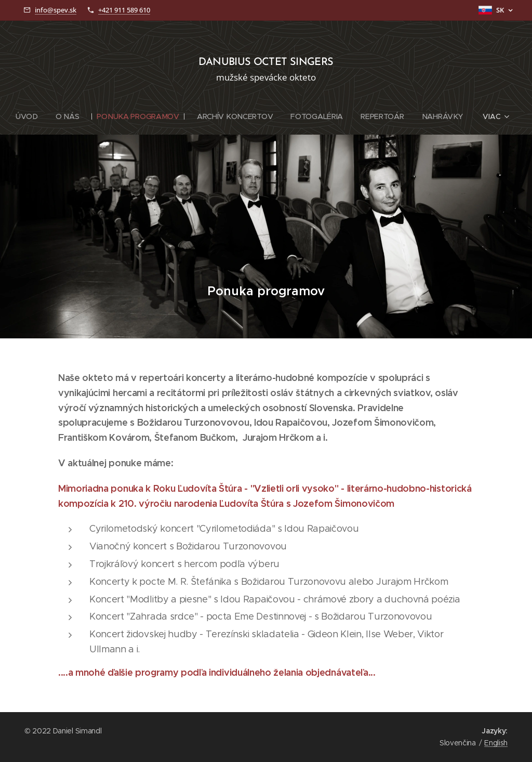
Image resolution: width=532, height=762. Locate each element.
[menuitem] (30, 116)
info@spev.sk (56, 10)
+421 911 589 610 (124, 10)
